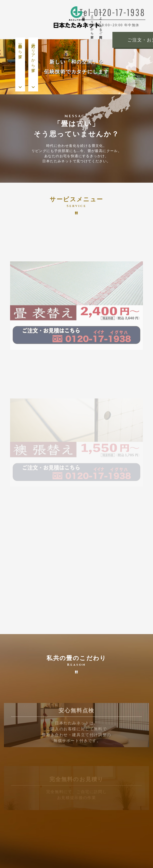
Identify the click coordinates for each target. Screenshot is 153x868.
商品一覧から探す (20, 49)
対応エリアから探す (33, 56)
